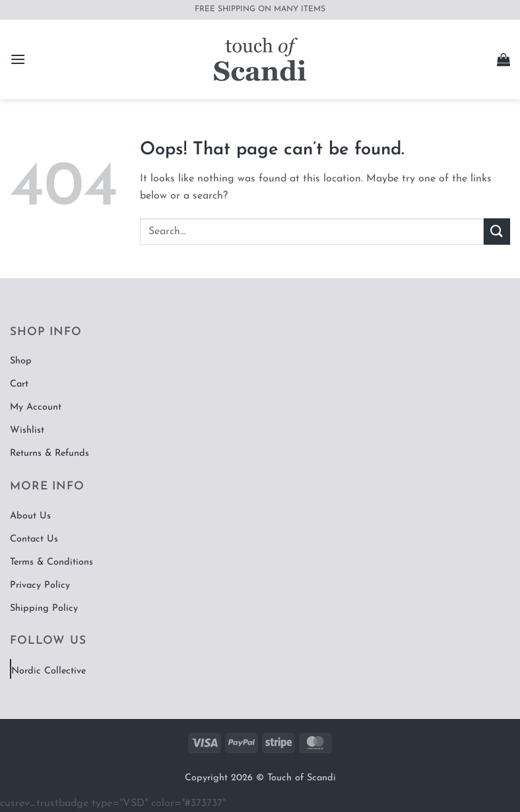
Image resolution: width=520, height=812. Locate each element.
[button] (18, 59)
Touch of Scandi (302, 778)
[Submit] (497, 231)
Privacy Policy (40, 585)
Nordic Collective (49, 671)
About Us (30, 516)
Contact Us (34, 539)
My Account (36, 407)
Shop (21, 361)
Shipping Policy (44, 609)
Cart (19, 384)
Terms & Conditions (51, 562)
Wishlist (27, 430)
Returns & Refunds (49, 453)
